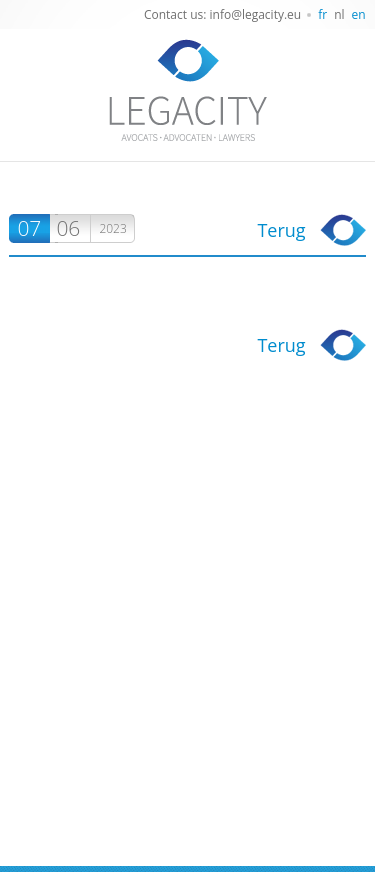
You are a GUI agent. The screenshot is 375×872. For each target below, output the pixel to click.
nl (339, 14)
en (359, 14)
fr (322, 14)
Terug (281, 230)
